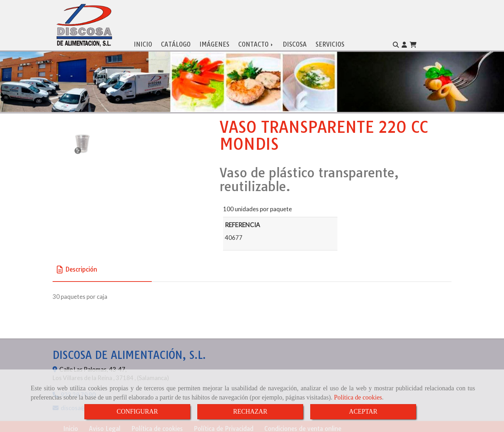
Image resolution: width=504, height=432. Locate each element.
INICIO (143, 43)
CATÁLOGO (176, 43)
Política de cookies (358, 397)
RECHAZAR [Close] (250, 412)
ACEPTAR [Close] (363, 412)
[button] (404, 43)
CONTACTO (256, 43)
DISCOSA (295, 43)
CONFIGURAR (137, 412)
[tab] (102, 268)
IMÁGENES (214, 43)
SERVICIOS (330, 43)
